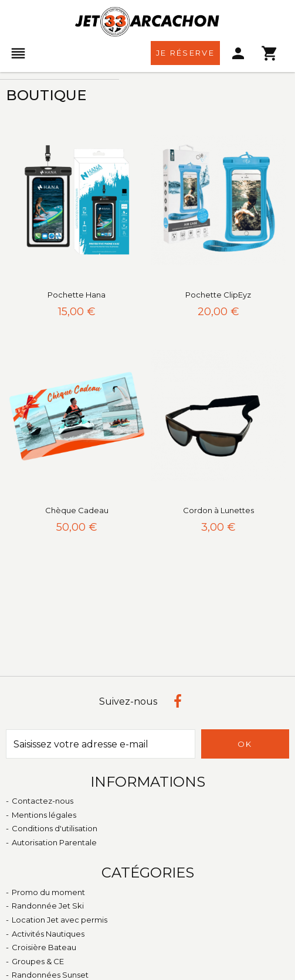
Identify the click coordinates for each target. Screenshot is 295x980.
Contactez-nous (43, 801)
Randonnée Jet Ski (48, 906)
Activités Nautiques (48, 934)
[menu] (19, 53)
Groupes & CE (38, 961)
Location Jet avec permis (60, 920)
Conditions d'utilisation (55, 828)
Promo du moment (48, 892)
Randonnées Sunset (50, 975)
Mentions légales (44, 815)
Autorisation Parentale (54, 842)
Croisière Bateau (44, 947)
